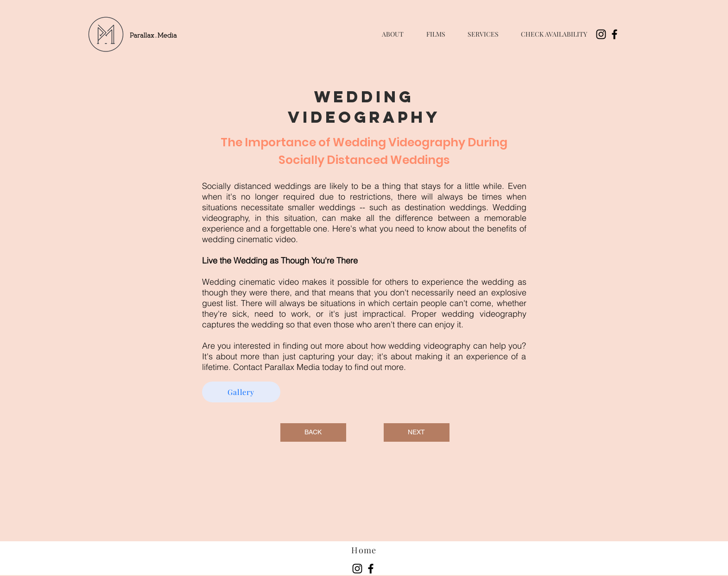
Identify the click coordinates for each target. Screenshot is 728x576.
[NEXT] (417, 432)
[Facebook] (614, 34)
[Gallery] (241, 392)
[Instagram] (601, 34)
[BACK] (313, 432)
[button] (436, 34)
